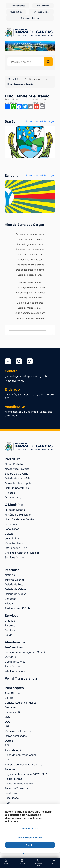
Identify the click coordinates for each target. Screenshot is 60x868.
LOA (7, 722)
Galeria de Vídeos (16, 589)
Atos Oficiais (12, 693)
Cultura (9, 534)
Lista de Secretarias (17, 488)
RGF (7, 803)
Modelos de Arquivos (18, 731)
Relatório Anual (14, 779)
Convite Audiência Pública (21, 703)
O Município (35, 79)
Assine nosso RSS (17, 608)
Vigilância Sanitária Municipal (22, 553)
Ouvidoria (11, 657)
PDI (7, 745)
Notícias (10, 575)
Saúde (9, 635)
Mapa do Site (16, 12)
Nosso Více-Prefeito (17, 469)
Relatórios (11, 793)
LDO (7, 717)
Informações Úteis (16, 548)
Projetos (10, 493)
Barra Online (12, 666)
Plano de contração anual (20, 755)
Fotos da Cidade (15, 510)
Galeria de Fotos (15, 584)
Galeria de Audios (16, 594)
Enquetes (10, 599)
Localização (12, 529)
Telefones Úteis (14, 647)
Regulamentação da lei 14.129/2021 (26, 774)
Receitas (10, 769)
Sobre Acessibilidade (30, 18)
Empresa (10, 625)
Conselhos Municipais (18, 483)
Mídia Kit (10, 603)
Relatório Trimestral (17, 788)
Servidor (10, 630)
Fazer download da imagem (41, 121)
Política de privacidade (30, 837)
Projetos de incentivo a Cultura (24, 764)
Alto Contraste (43, 6)
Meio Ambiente (14, 543)
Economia (11, 524)
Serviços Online (14, 557)
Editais (9, 698)
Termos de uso (30, 828)
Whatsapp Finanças (17, 671)
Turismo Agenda (15, 580)
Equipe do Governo (17, 474)
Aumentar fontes (18, 6)
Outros (9, 741)
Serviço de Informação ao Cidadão (26, 652)
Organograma (13, 497)
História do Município (18, 515)
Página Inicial (14, 79)
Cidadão (10, 621)
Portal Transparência (21, 678)
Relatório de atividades (19, 784)
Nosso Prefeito (14, 464)
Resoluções (12, 798)
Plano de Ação (14, 750)
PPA (7, 760)
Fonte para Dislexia (41, 12)
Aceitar (30, 845)
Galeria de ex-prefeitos (19, 478)
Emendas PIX (13, 712)
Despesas (11, 707)
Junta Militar (12, 538)
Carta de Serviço (15, 662)
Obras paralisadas (16, 736)
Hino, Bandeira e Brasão (20, 84)
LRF (7, 726)
